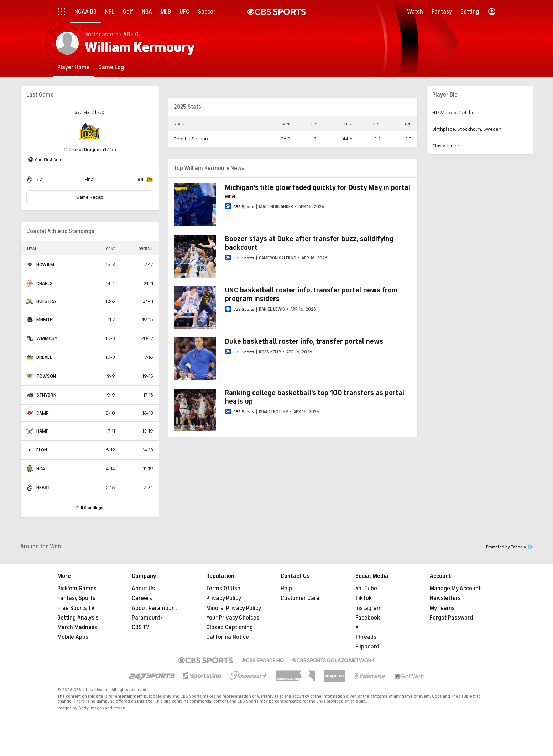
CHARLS (45, 283)
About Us (143, 589)
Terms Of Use (223, 589)
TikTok (364, 598)
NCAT (42, 469)
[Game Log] (111, 67)
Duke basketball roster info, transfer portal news (304, 341)
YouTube (366, 589)
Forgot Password (451, 618)
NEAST (43, 488)
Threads (366, 637)
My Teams (442, 608)
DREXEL (44, 357)
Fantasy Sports (76, 598)
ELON (42, 450)
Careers (142, 598)
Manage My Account (455, 589)
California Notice (228, 637)
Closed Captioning (229, 627)
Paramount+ (148, 618)
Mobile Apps (73, 637)
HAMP (43, 431)
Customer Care (300, 598)
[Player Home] (74, 67)
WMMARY (47, 338)
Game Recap (90, 197)
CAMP (43, 413)
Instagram (369, 608)
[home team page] (90, 131)
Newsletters (445, 598)
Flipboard (367, 647)
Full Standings (90, 508)
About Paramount (154, 608)
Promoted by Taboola (510, 547)
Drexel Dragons (85, 149)
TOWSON (46, 376)
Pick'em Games (77, 589)
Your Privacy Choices (233, 618)
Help (286, 589)
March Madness (77, 627)
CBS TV (141, 627)
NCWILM (45, 265)
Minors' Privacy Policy (234, 608)
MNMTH (45, 319)
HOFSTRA (46, 301)
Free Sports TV (76, 608)
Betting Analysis (78, 618)
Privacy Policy (224, 598)
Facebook (368, 618)
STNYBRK (46, 395)
